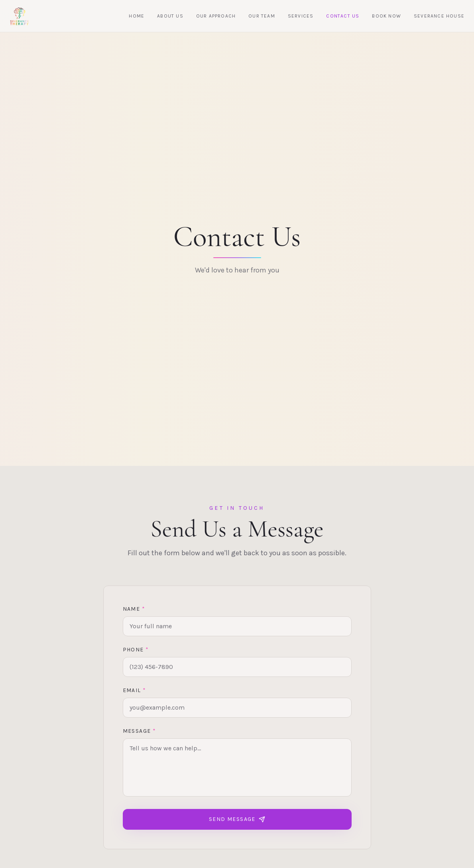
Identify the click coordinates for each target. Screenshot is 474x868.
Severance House (439, 16)
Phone (136, 652)
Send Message (237, 821)
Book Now (386, 16)
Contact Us (343, 16)
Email (135, 692)
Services (301, 16)
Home (137, 16)
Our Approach (216, 16)
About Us (170, 16)
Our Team (262, 16)
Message (140, 733)
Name (134, 611)
